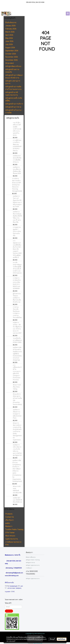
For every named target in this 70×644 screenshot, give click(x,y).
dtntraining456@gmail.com (14, 573)
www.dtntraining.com (12, 576)
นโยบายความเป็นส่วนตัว (41, 639)
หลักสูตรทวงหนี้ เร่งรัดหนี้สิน (14, 99)
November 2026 (12, 57)
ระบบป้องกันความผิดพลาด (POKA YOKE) (17, 340)
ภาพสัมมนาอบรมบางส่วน (13, 543)
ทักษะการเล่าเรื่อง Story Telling (17, 387)
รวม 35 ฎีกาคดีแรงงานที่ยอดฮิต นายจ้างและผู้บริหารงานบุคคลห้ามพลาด (17, 129)
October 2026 (11, 54)
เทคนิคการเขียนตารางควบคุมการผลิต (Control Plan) (17, 414)
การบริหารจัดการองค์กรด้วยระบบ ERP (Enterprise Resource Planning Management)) (17, 185)
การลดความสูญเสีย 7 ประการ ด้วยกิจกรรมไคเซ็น (17, 231)
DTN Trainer (10, 533)
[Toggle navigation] (68, 14)
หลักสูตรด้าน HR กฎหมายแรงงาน (12, 94)
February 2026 (11, 29)
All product (10, 63)
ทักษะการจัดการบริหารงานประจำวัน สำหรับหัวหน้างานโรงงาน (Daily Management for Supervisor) (17, 431)
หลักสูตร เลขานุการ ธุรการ (13, 82)
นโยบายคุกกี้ (12, 641)
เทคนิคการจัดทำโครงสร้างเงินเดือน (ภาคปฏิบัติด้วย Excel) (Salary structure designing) (17, 354)
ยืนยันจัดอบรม (11, 22)
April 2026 (9, 35)
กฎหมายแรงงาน (12, 539)
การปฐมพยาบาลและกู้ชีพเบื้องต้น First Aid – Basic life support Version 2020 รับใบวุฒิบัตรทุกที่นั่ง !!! (17, 249)
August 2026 (10, 48)
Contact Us (10, 517)
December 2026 (11, 60)
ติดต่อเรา (9, 526)
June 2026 (9, 41)
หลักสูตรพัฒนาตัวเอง (13, 66)
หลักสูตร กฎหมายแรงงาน (33, 565)
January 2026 (10, 26)
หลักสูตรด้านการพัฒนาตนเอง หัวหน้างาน (14, 76)
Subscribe (9, 611)
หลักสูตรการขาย (30, 562)
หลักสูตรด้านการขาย (13, 107)
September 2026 (12, 51)
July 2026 (9, 44)
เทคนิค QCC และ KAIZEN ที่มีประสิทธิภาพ (17, 500)
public (8, 523)
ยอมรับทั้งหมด (62, 639)
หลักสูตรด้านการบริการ (14, 104)
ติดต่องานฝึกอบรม (31, 557)
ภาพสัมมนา (29, 568)
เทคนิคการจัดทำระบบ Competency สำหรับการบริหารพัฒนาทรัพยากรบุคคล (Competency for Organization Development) (17, 471)
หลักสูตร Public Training (33, 560)
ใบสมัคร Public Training (14, 529)
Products (9, 514)
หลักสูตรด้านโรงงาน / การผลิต (14, 111)
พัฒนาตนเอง (10, 536)
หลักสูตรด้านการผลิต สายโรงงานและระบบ (13, 88)
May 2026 (9, 38)
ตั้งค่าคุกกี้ (52, 639)
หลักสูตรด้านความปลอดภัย (12, 71)
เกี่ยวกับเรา (10, 520)
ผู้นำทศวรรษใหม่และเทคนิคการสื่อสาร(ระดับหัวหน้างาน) (17, 298)
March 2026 (10, 32)
